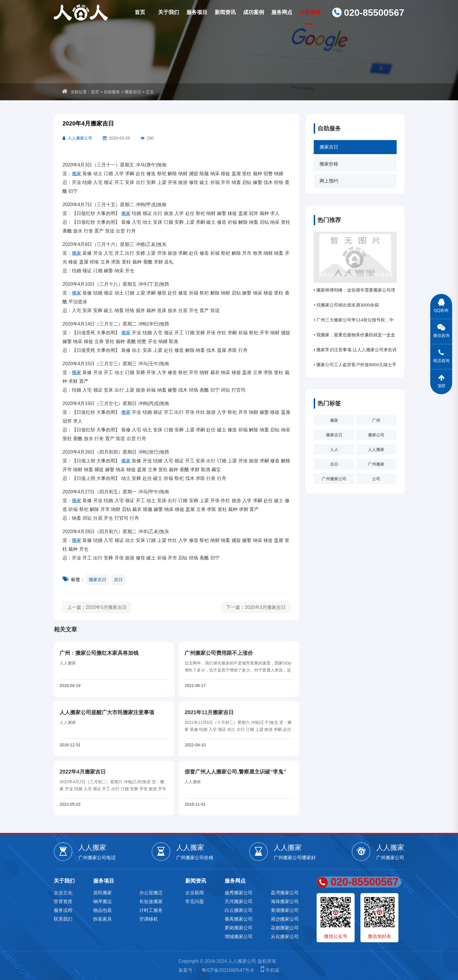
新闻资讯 (225, 12)
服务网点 (282, 12)
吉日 (334, 464)
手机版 (269, 970)
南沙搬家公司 (285, 919)
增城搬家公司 (239, 937)
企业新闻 (195, 893)
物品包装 (103, 910)
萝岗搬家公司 (239, 928)
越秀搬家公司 (239, 893)
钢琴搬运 (103, 901)
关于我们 (169, 12)
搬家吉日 (133, 92)
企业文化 (63, 893)
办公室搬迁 (151, 893)
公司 (376, 479)
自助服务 (310, 12)
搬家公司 (376, 435)
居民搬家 (103, 893)
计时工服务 (151, 910)
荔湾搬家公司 (285, 893)
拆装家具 (103, 919)
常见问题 (195, 901)
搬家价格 (329, 164)
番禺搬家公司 (239, 919)
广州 (376, 420)
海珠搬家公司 (285, 901)
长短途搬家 (151, 901)
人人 (334, 449)
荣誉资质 (63, 901)
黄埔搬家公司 (285, 910)
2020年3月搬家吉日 (265, 607)
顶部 (441, 379)
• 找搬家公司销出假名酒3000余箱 (346, 305)
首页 (140, 12)
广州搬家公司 (334, 479)
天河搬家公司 (239, 901)
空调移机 (149, 919)
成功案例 (254, 12)
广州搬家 (376, 464)
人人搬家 (376, 449)
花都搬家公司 (285, 928)
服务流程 (63, 910)
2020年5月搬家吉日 (106, 607)
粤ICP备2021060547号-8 (228, 970)
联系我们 (63, 919)
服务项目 (197, 12)
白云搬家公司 (239, 910)
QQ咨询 (441, 303)
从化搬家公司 (285, 937)
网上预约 (329, 181)
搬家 (334, 420)
